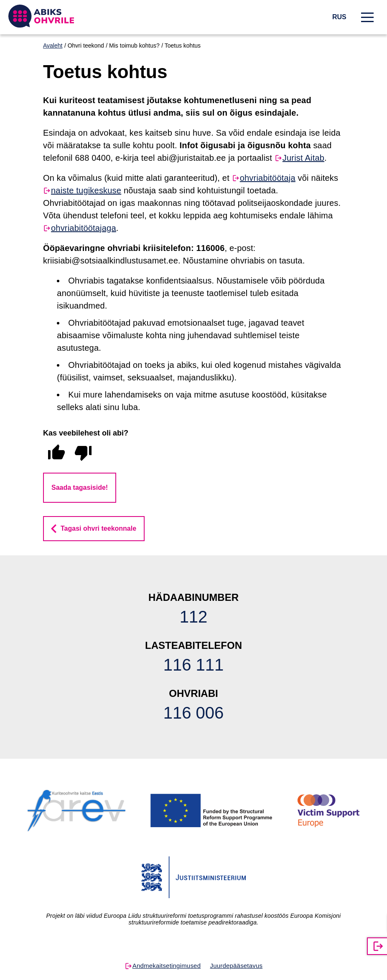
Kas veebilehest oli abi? (86, 433)
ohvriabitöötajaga (84, 228)
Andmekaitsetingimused (167, 966)
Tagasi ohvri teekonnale (98, 528)
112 (194, 617)
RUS (339, 17)
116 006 (194, 713)
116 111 (194, 665)
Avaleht (53, 46)
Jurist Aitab (303, 158)
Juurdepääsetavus (236, 966)
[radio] (56, 453)
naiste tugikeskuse (86, 190)
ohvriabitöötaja (268, 178)
